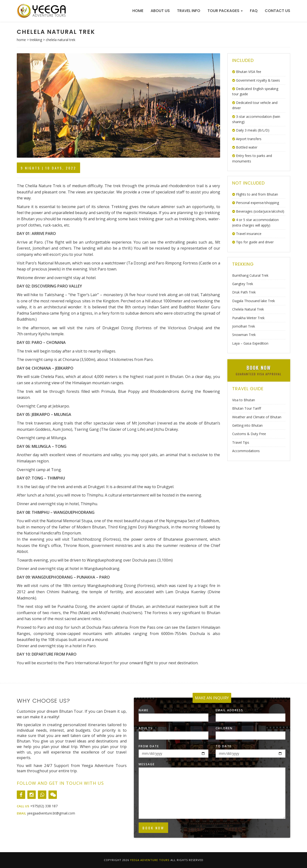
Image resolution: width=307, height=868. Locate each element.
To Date (224, 746)
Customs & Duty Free (249, 434)
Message (147, 764)
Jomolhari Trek (244, 326)
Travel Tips (241, 442)
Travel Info (189, 11)
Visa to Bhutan (244, 400)
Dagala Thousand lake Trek (254, 301)
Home (138, 11)
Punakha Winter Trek (248, 318)
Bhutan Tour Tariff (247, 408)
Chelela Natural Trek (248, 309)
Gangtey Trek (243, 284)
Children (224, 728)
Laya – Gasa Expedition (250, 343)
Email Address (229, 710)
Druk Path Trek (244, 292)
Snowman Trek (244, 335)
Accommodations (246, 451)
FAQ (254, 11)
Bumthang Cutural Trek (250, 275)
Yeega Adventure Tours (150, 860)
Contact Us (277, 11)
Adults (146, 728)
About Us (160, 11)
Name (144, 710)
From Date (149, 746)
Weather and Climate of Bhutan (257, 417)
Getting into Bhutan (247, 425)
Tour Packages (225, 11)
